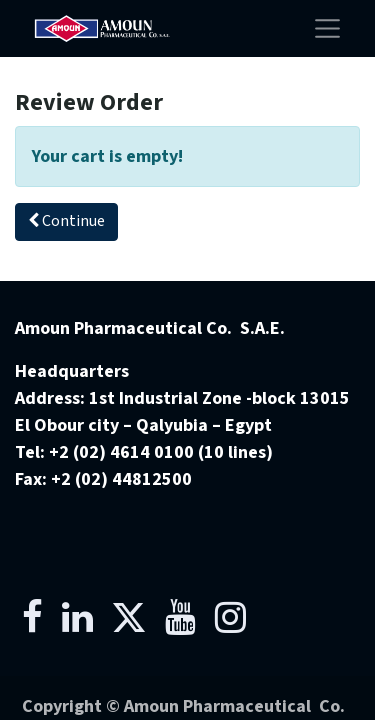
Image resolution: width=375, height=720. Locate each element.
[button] (66, 222)
